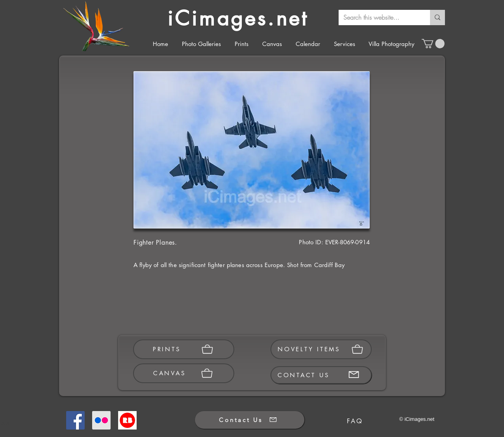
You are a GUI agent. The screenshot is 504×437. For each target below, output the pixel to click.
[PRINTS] (184, 349)
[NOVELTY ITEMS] (321, 349)
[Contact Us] (250, 420)
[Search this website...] (378, 18)
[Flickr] (101, 420)
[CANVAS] (184, 373)
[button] (433, 44)
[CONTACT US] (321, 375)
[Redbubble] (127, 420)
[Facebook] (75, 420)
